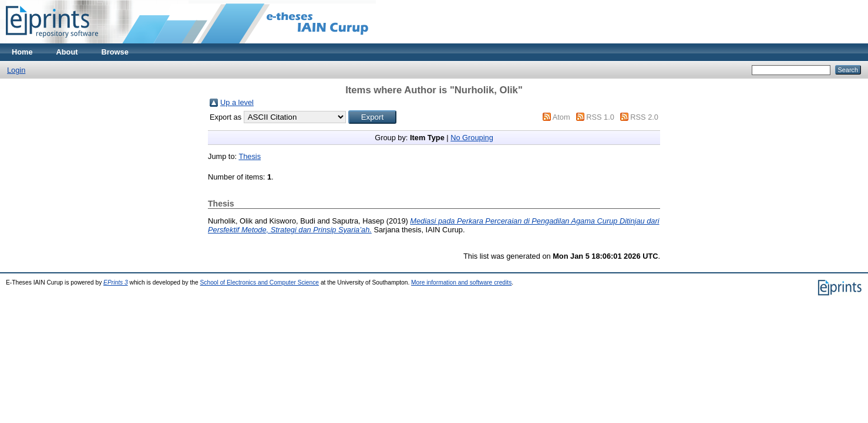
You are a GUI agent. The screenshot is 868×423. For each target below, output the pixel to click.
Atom (561, 117)
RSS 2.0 (644, 117)
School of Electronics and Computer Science (260, 282)
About (67, 52)
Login (16, 70)
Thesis (250, 156)
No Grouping (472, 138)
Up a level (237, 102)
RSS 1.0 (600, 117)
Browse (115, 52)
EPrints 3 (116, 282)
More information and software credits (461, 282)
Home (22, 52)
